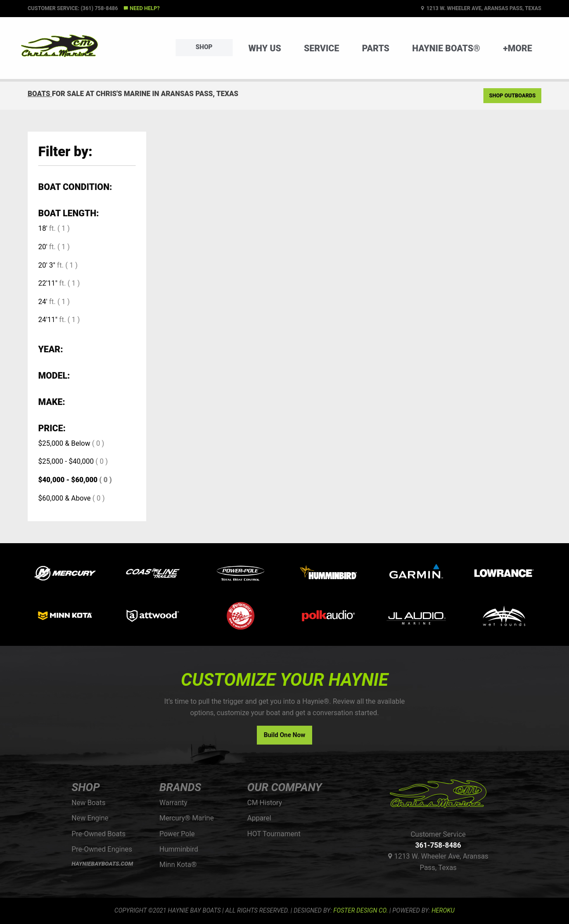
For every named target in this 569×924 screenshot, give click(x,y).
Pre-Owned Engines (102, 849)
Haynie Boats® (446, 48)
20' (43, 247)
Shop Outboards (512, 96)
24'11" (48, 320)
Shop (204, 47)
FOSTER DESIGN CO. (360, 910)
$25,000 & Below (64, 443)
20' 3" (47, 265)
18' (43, 228)
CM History (265, 803)
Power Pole (177, 834)
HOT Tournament (274, 834)
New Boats (88, 803)
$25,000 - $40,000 (66, 461)
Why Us (265, 48)
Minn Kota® (178, 865)
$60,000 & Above (65, 498)
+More (518, 48)
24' (43, 302)
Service (321, 48)
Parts (375, 48)
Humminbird (179, 849)
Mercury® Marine (187, 818)
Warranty (173, 803)
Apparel (259, 818)
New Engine (90, 818)
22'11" (48, 283)
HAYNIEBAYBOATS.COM (102, 864)
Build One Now (285, 735)
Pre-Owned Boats (99, 834)
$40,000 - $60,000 (68, 480)
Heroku (443, 910)
